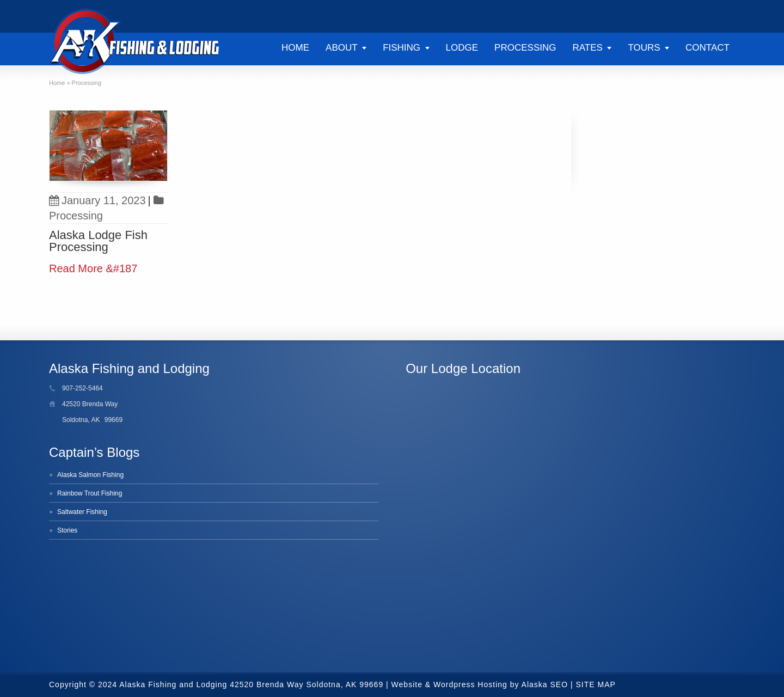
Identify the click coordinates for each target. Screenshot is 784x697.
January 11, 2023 (97, 200)
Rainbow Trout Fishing (90, 493)
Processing (76, 216)
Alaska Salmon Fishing (90, 475)
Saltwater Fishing (82, 512)
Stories (67, 530)
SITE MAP (596, 684)
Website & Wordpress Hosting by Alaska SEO (480, 684)
